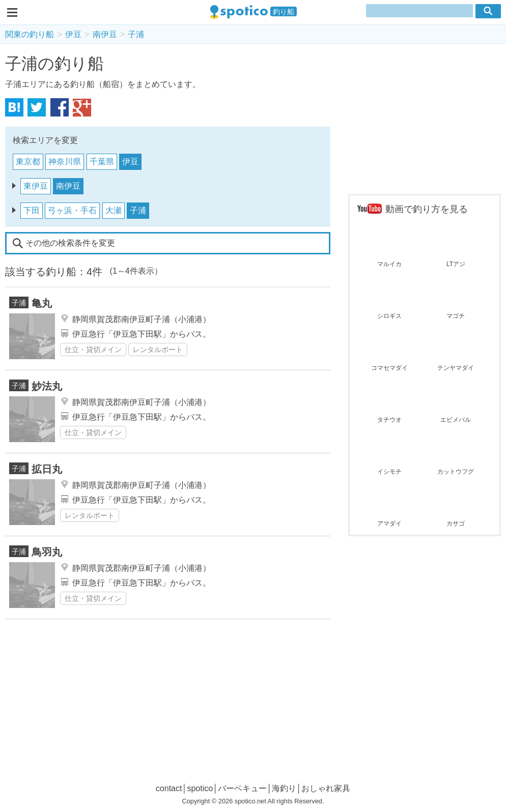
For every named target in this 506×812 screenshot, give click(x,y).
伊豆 (73, 34)
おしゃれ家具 (326, 788)
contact (169, 788)
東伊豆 (36, 186)
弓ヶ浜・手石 (72, 210)
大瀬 (114, 210)
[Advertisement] (425, 120)
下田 (32, 210)
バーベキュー (242, 788)
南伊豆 (105, 34)
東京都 (28, 162)
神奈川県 (65, 162)
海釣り (284, 788)
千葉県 (102, 162)
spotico (200, 788)
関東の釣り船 (30, 34)
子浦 (136, 34)
